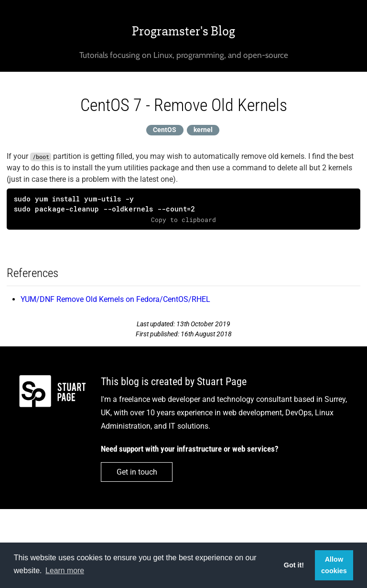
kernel (203, 130)
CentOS (165, 130)
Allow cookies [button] (334, 565)
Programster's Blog (183, 31)
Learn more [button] (65, 571)
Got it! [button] (294, 565)
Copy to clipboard (183, 220)
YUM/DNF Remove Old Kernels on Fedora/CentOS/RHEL (115, 299)
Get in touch (137, 472)
